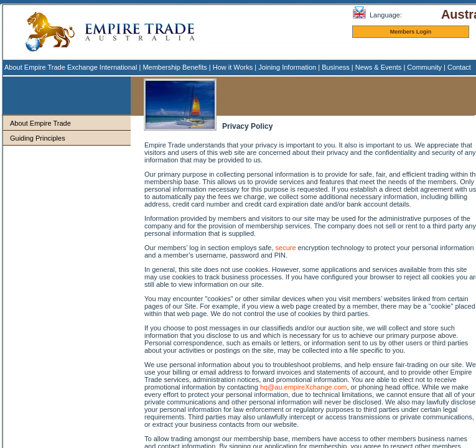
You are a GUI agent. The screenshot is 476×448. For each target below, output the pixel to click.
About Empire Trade (40, 123)
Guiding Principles (38, 138)
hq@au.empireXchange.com (304, 387)
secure (286, 248)
